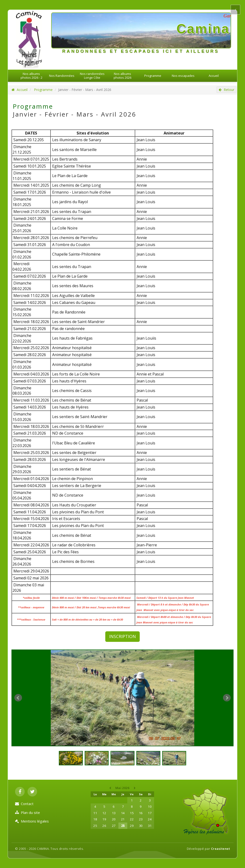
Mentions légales (32, 821)
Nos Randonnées (62, 76)
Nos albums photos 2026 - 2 (31, 76)
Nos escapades (183, 76)
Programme (153, 76)
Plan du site (28, 812)
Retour (226, 90)
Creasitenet (221, 849)
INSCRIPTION (122, 636)
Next (227, 698)
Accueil (214, 76)
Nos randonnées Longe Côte (92, 76)
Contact (24, 804)
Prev (18, 698)
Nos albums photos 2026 (122, 76)
